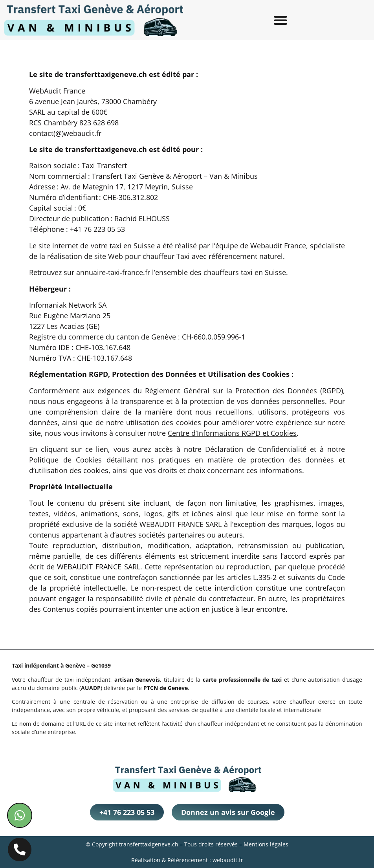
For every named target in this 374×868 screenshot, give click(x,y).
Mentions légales (266, 844)
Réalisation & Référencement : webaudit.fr (187, 860)
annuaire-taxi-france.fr (113, 272)
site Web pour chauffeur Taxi (142, 256)
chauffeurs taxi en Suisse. (246, 272)
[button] (280, 20)
